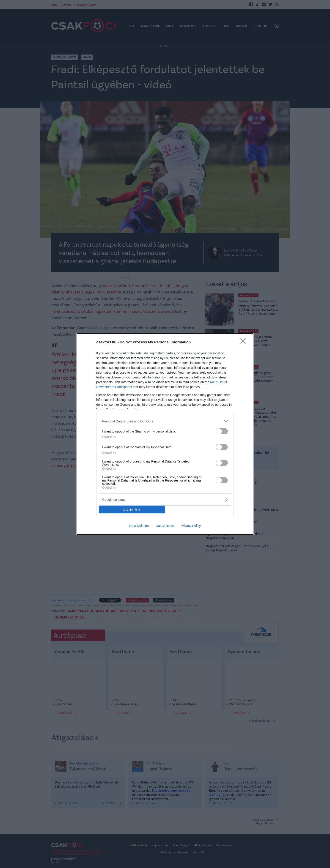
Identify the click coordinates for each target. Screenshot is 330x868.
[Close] (244, 342)
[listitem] (165, 421)
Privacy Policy (191, 526)
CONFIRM (132, 509)
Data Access (165, 526)
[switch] (222, 431)
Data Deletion (139, 526)
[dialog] (165, 434)
